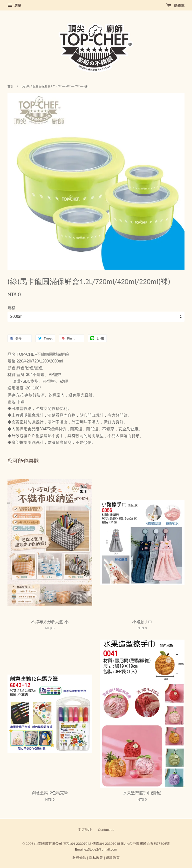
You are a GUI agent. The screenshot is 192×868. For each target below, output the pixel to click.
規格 (11, 308)
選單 (14, 5)
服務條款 (79, 858)
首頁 (10, 86)
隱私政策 (96, 858)
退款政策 (113, 858)
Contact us (106, 830)
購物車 (175, 5)
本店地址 (85, 830)
